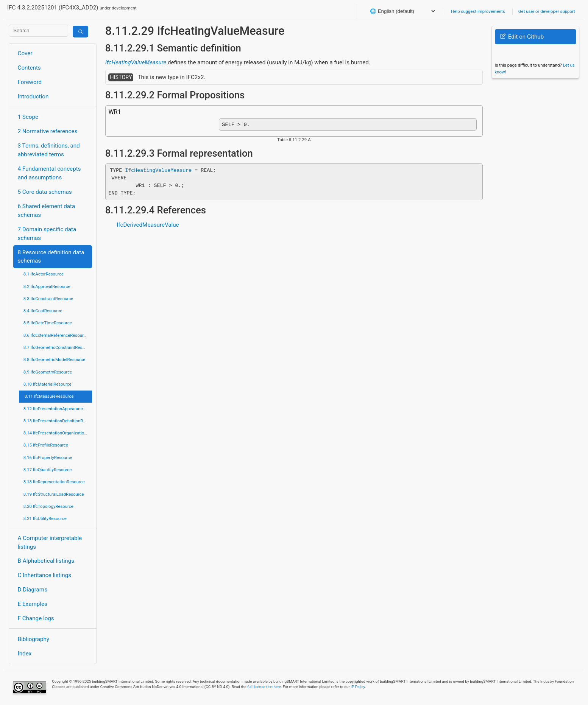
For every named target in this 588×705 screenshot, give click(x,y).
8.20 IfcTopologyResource (48, 506)
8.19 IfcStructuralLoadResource (54, 494)
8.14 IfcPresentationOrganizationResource (58, 433)
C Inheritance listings (44, 575)
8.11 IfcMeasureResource (49, 396)
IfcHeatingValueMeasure (136, 62)
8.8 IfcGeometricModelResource (54, 360)
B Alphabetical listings (46, 561)
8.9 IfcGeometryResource (48, 372)
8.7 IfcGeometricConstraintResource (58, 347)
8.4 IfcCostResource (43, 311)
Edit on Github (522, 37)
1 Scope (28, 117)
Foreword (30, 82)
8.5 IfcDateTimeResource (48, 323)
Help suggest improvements (478, 11)
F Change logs (36, 618)
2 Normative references (48, 131)
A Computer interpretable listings (50, 542)
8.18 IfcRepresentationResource (54, 482)
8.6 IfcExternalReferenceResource (56, 335)
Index (25, 654)
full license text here (264, 687)
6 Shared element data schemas (47, 211)
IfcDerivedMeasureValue (148, 226)
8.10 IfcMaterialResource (48, 384)
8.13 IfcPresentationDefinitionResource (58, 421)
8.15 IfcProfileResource (46, 445)
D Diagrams (33, 590)
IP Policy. (358, 687)
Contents (29, 68)
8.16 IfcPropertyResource (48, 458)
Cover (25, 53)
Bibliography (34, 639)
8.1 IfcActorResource (44, 274)
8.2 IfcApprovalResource (47, 286)
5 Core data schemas (45, 192)
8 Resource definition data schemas (51, 257)
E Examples (33, 604)
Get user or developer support (547, 11)
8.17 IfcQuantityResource (48, 470)
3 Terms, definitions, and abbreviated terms (49, 150)
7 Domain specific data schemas (47, 234)
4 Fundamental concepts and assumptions (49, 173)
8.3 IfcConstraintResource (48, 299)
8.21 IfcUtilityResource (45, 518)
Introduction (33, 96)
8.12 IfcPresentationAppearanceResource (58, 409)
